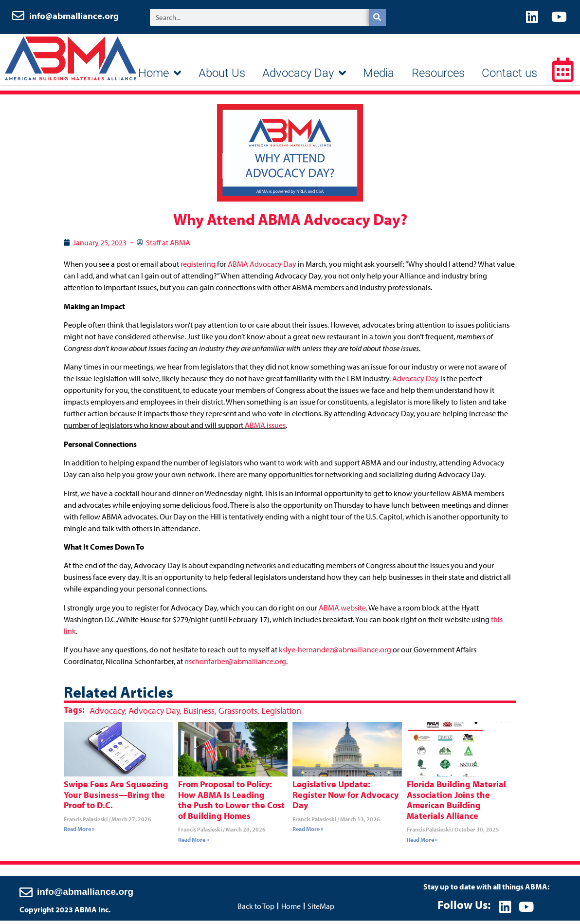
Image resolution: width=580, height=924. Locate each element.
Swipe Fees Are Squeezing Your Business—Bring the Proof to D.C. (116, 799)
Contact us (509, 78)
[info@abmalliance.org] (26, 895)
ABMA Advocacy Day (262, 269)
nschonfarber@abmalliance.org (235, 666)
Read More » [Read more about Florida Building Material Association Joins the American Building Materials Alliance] (422, 844)
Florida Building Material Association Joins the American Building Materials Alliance (456, 805)
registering (198, 269)
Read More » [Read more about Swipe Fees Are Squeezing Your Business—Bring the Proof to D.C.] (79, 834)
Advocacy (107, 715)
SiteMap (321, 909)
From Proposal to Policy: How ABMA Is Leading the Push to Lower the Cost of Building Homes (231, 805)
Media (379, 78)
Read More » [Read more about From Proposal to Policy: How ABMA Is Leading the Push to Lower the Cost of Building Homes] (194, 844)
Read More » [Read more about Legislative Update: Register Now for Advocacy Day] (308, 834)
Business (199, 715)
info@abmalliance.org (74, 18)
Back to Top (256, 909)
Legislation (281, 715)
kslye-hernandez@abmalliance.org (335, 654)
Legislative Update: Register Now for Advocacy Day (345, 799)
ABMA (71, 63)
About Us (222, 78)
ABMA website (342, 612)
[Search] (377, 20)
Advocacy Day (304, 78)
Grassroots (238, 715)
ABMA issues (265, 430)
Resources (438, 78)
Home (160, 78)
